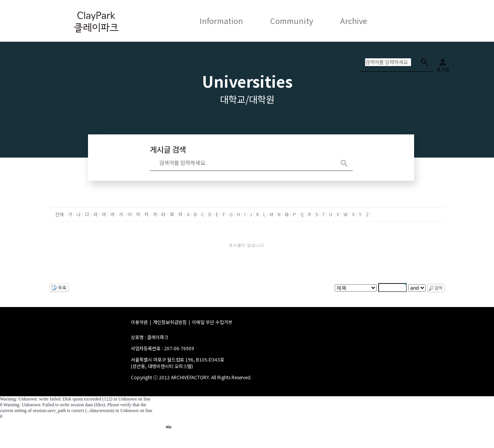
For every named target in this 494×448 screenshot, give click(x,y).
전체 (59, 214)
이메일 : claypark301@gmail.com (226, 436)
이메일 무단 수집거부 (212, 322)
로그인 (443, 63)
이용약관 (139, 322)
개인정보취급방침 (170, 322)
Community (292, 21)
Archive (354, 21)
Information (221, 21)
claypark (190, 426)
